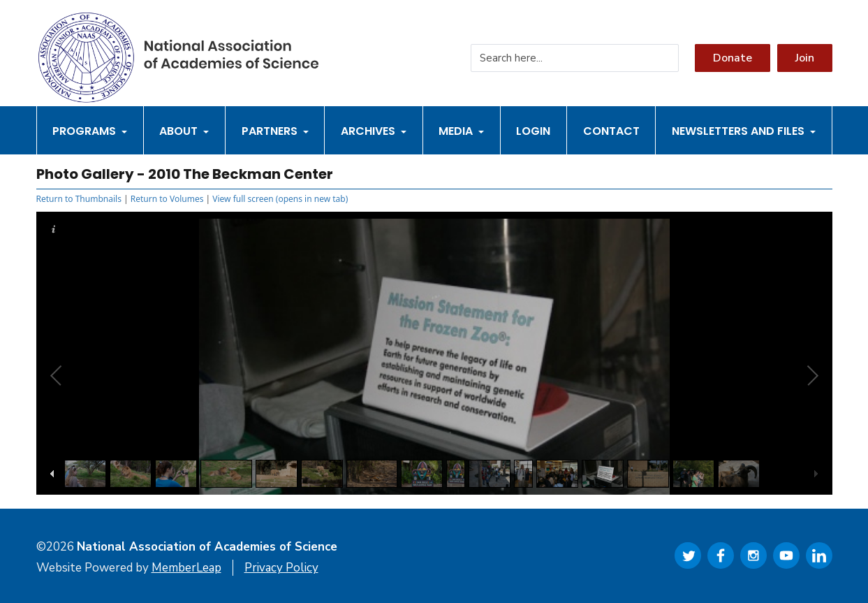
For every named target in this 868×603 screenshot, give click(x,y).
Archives (374, 131)
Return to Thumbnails (79, 199)
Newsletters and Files (744, 131)
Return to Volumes (167, 199)
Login (533, 131)
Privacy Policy (281, 568)
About (184, 131)
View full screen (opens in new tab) (280, 199)
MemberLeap (186, 568)
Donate (733, 58)
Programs (90, 131)
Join (805, 58)
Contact (611, 131)
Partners (275, 131)
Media (461, 131)
